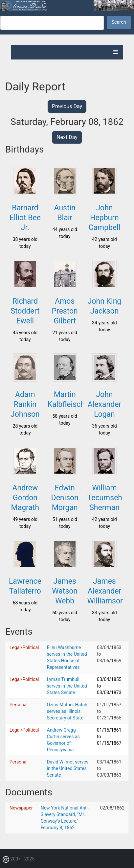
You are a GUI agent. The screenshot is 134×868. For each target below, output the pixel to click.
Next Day (67, 137)
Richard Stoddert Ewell (25, 311)
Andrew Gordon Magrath (25, 498)
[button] (25, 193)
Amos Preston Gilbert (65, 311)
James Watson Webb (65, 591)
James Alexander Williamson (106, 591)
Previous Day (67, 106)
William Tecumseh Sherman (105, 498)
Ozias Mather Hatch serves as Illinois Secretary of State (67, 711)
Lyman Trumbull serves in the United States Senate (67, 686)
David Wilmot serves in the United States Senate (68, 768)
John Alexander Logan (104, 404)
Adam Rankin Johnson (25, 404)
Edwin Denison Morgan (65, 498)
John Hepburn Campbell (105, 218)
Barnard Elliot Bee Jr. (25, 218)
